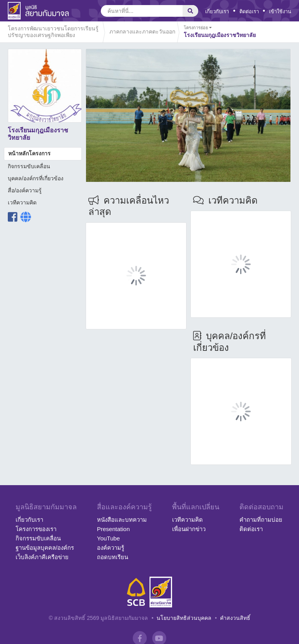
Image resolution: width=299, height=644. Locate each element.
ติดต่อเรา (249, 11)
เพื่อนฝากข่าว (189, 529)
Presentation (113, 529)
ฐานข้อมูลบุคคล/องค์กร (45, 548)
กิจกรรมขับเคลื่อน (29, 166)
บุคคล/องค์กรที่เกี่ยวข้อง (36, 178)
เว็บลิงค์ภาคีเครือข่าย (42, 557)
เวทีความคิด (22, 202)
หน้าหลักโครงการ (29, 153)
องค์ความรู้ (111, 548)
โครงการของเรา (36, 529)
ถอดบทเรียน (113, 557)
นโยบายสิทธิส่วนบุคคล (184, 618)
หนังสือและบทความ (122, 520)
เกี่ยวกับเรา (217, 11)
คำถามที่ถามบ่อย (261, 520)
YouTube (108, 538)
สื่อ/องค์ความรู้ (25, 190)
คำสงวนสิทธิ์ (235, 618)
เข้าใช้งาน (280, 11)
